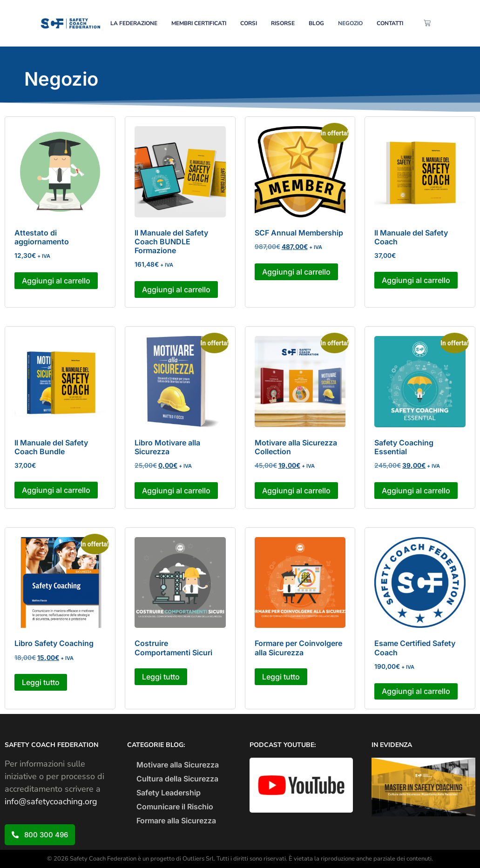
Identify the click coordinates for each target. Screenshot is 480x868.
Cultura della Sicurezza (177, 779)
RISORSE (283, 23)
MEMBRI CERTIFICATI (199, 23)
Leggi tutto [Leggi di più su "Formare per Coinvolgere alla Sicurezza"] (281, 677)
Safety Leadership (169, 793)
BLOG (316, 23)
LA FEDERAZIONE (134, 23)
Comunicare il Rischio (175, 807)
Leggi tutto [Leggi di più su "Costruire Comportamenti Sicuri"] (161, 677)
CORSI (249, 23)
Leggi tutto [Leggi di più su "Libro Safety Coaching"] (41, 682)
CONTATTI (390, 23)
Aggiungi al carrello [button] (56, 281)
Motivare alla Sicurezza (178, 765)
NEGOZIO (350, 23)
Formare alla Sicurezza (176, 821)
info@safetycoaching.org (51, 801)
